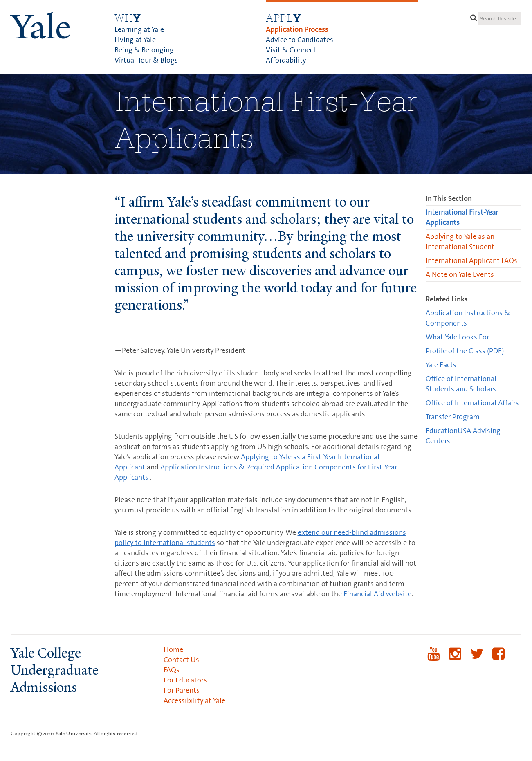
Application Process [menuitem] (297, 29)
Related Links (447, 299)
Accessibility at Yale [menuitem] (194, 700)
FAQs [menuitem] (172, 670)
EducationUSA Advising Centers (463, 436)
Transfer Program (453, 417)
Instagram (455, 659)
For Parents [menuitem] (182, 690)
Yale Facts (441, 365)
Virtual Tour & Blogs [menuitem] (146, 60)
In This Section (449, 198)
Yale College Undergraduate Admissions (55, 670)
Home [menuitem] (173, 649)
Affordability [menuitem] (286, 60)
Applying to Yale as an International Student (460, 241)
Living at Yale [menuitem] (135, 40)
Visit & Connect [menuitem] (291, 50)
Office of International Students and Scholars (461, 384)
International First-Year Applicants (462, 217)
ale (41, 27)
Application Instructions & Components (468, 318)
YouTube (434, 659)
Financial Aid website (377, 594)
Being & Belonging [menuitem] (144, 50)
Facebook (499, 659)
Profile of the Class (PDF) (465, 351)
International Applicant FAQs (471, 260)
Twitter (477, 659)
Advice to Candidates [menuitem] (300, 40)
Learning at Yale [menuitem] (139, 29)
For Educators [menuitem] (185, 680)
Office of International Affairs (472, 403)
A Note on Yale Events (460, 274)
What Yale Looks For (457, 337)
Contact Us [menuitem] (181, 660)
